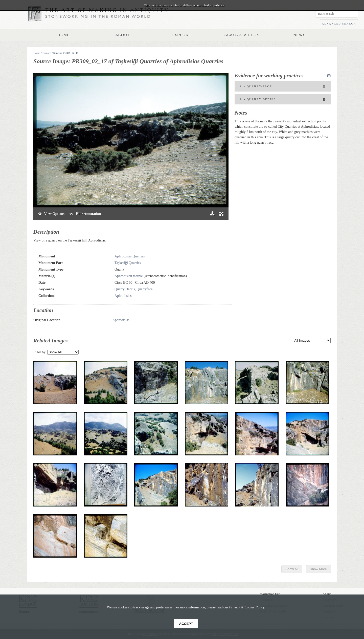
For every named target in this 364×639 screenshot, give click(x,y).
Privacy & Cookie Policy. (247, 607)
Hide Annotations (86, 214)
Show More (318, 569)
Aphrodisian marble (129, 276)
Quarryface (145, 289)
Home (37, 53)
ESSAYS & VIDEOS (241, 35)
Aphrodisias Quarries (130, 256)
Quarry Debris (125, 289)
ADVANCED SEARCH (339, 24)
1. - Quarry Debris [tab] (283, 100)
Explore (47, 53)
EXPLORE (182, 35)
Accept (186, 624)
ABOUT (123, 35)
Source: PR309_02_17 (66, 53)
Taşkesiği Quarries (128, 263)
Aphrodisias (123, 296)
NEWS (300, 35)
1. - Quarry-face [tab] (283, 87)
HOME (64, 35)
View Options (51, 214)
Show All (292, 569)
